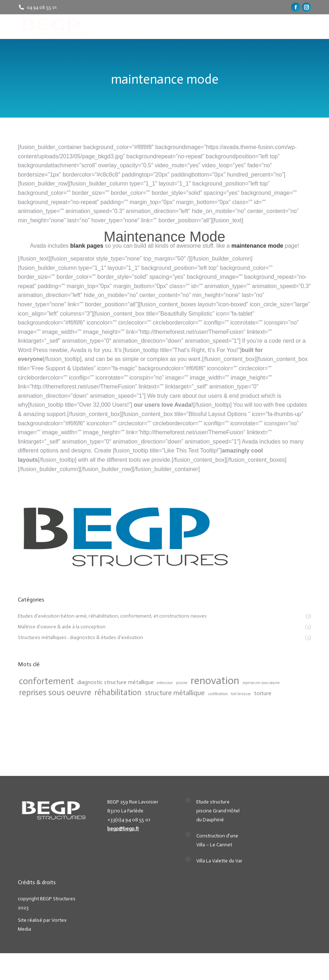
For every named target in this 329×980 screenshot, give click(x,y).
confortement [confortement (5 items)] (46, 681)
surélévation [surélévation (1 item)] (218, 694)
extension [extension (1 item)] (165, 683)
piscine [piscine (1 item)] (182, 683)
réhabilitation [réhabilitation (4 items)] (118, 692)
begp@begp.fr (123, 829)
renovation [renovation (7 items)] (215, 681)
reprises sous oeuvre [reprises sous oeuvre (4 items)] (55, 692)
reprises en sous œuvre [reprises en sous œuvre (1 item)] (261, 683)
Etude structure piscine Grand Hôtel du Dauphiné (218, 811)
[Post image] (188, 800)
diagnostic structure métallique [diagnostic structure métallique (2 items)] (116, 682)
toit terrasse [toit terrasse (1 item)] (241, 694)
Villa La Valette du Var (219, 861)
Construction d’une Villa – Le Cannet (217, 840)
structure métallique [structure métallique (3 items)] (175, 693)
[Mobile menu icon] (307, 27)
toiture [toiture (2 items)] (263, 693)
